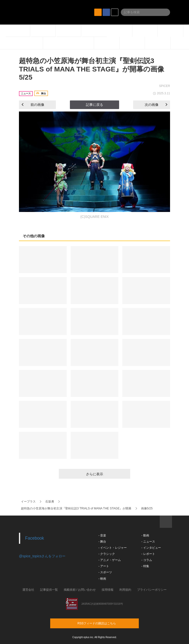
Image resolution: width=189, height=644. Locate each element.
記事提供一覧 (49, 590)
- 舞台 (102, 542)
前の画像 (33, 105)
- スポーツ (105, 572)
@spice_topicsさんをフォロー (42, 556)
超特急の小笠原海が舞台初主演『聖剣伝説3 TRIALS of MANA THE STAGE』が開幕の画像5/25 (92, 69)
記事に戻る (94, 105)
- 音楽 (102, 535)
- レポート (148, 554)
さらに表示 (94, 474)
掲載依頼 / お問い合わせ (80, 590)
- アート (104, 566)
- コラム (147, 560)
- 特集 (145, 566)
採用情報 (108, 590)
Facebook (35, 538)
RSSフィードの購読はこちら (104, 623)
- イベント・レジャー (113, 548)
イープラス (28, 502)
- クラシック (107, 554)
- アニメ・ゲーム (110, 560)
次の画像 (156, 105)
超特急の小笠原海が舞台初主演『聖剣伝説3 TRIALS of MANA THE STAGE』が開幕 (76, 508)
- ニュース (148, 542)
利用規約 (125, 590)
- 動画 (145, 535)
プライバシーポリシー (152, 590)
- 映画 (102, 579)
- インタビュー (151, 548)
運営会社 (28, 590)
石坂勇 (50, 502)
